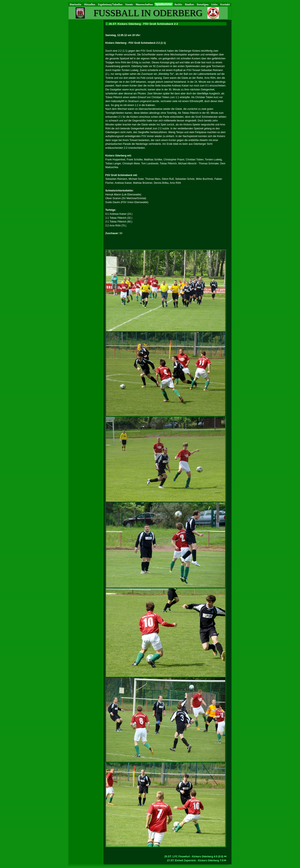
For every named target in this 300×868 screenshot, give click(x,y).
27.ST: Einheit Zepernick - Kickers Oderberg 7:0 (197, 861)
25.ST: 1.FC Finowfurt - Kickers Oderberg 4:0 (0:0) (195, 857)
